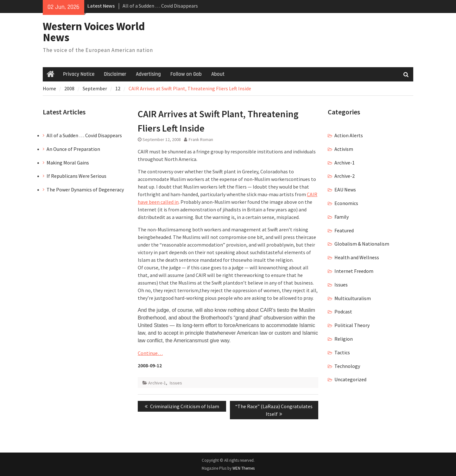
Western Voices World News (94, 32)
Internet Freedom (354, 271)
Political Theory (352, 325)
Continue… (150, 353)
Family (342, 217)
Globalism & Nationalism (362, 244)
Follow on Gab (186, 74)
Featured (344, 230)
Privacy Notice (79, 74)
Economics (346, 203)
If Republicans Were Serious (76, 176)
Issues (176, 383)
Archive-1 (157, 383)
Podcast (343, 312)
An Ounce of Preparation (73, 149)
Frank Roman (201, 139)
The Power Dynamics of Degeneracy (85, 190)
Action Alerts (349, 135)
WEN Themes (244, 468)
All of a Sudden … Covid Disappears (160, 6)
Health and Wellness (357, 257)
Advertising (148, 74)
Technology (347, 366)
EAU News (345, 190)
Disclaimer (115, 74)
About (218, 74)
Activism (344, 149)
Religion (344, 339)
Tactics (342, 352)
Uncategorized (350, 379)
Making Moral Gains (68, 163)
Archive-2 (345, 176)
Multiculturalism (353, 298)
